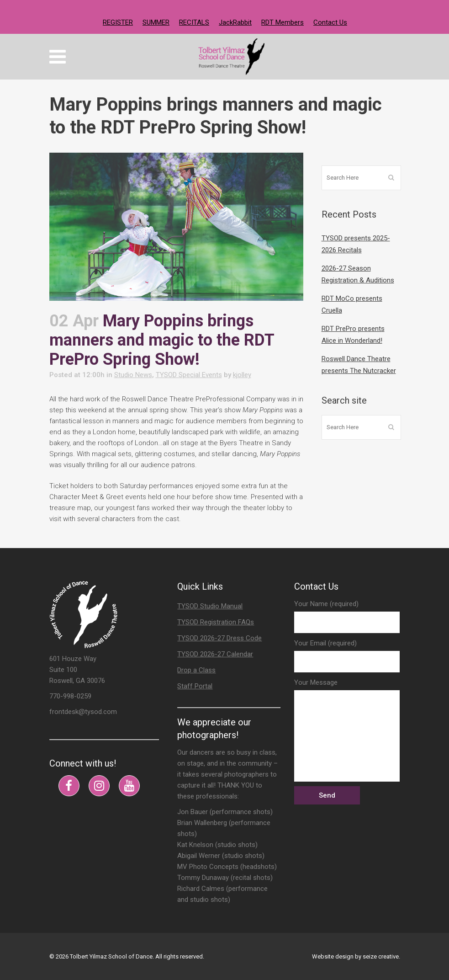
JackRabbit (235, 22)
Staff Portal (195, 686)
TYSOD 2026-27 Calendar (215, 654)
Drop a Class (196, 670)
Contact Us (330, 22)
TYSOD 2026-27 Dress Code (219, 638)
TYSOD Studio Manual (210, 606)
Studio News (133, 375)
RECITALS (194, 22)
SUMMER (156, 22)
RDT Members (283, 22)
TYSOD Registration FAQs (216, 622)
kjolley (242, 375)
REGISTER (118, 22)
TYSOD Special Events (189, 375)
